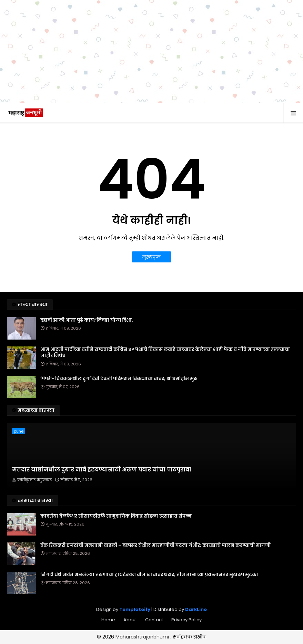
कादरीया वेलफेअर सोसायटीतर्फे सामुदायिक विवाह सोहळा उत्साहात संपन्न (116, 516)
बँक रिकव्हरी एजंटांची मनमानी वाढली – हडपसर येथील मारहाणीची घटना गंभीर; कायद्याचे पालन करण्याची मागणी (155, 546)
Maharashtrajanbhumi (143, 637)
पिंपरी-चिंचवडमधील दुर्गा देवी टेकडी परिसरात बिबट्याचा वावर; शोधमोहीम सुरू (119, 379)
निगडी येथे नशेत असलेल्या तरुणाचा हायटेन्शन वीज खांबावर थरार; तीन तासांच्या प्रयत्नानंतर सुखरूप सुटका (149, 575)
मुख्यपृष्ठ (151, 257)
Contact (154, 620)
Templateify (135, 609)
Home (108, 620)
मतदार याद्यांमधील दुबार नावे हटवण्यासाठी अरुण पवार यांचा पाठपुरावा (102, 470)
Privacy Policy (186, 620)
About (130, 620)
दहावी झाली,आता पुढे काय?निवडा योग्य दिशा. (87, 320)
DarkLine (196, 609)
